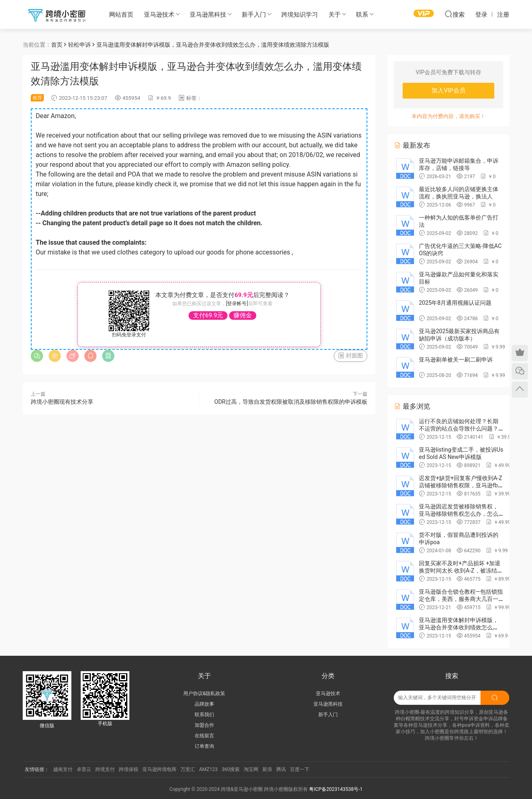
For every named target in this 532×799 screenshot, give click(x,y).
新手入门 (254, 15)
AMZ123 (208, 769)
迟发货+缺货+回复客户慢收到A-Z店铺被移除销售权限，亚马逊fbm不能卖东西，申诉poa (461, 485)
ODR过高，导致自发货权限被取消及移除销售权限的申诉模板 (291, 402)
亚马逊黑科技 (208, 15)
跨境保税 (129, 769)
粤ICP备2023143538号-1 (336, 789)
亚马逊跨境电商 (159, 769)
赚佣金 (243, 315)
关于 (335, 15)
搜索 (455, 14)
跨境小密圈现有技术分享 (62, 402)
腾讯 (281, 769)
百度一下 (300, 769)
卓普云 (84, 769)
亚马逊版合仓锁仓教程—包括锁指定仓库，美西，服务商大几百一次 (461, 599)
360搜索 (231, 769)
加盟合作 (204, 725)
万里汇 (188, 769)
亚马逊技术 (159, 15)
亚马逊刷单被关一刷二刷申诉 (456, 360)
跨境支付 (105, 769)
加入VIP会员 (448, 90)
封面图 (351, 355)
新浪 (267, 769)
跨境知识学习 (300, 15)
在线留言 (204, 736)
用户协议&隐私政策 (204, 693)
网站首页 (121, 15)
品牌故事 (204, 704)
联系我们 (204, 715)
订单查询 (204, 746)
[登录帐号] (237, 304)
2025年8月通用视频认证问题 (455, 303)
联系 (362, 15)
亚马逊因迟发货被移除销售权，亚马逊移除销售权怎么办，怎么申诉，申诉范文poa (459, 514)
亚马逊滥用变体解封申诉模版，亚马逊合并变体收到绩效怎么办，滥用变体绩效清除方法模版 (459, 627)
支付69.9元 (208, 315)
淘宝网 (251, 769)
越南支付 (63, 769)
